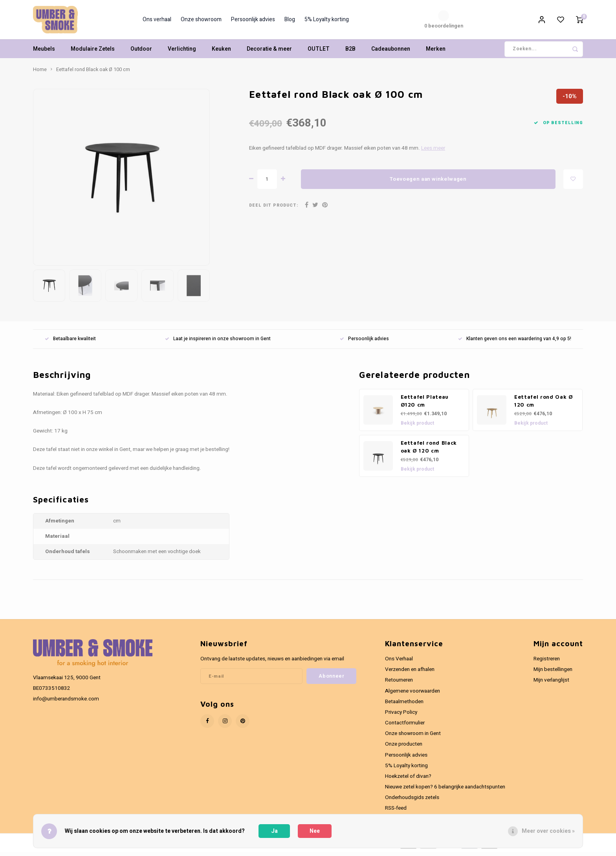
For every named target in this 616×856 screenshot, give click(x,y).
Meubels (44, 53)
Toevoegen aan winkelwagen (428, 183)
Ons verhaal (157, 22)
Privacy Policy (401, 716)
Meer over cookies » (548, 831)
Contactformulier (405, 727)
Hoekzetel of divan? (408, 780)
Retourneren (399, 684)
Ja (274, 831)
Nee (315, 831)
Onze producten (404, 748)
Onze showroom (201, 22)
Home (40, 73)
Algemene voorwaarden (412, 695)
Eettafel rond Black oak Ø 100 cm (93, 73)
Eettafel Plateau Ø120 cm (425, 405)
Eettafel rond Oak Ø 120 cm (544, 405)
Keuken (221, 53)
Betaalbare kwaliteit (70, 343)
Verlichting (182, 53)
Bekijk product (417, 427)
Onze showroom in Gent (413, 737)
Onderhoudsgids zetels (412, 801)
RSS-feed (396, 812)
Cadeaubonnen (391, 53)
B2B (350, 53)
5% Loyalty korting (327, 22)
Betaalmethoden (404, 706)
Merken (436, 53)
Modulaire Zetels (93, 53)
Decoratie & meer (269, 53)
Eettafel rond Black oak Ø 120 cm (429, 451)
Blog (290, 22)
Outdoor (141, 53)
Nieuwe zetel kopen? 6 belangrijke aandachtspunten (445, 791)
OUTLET (319, 53)
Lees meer (433, 152)
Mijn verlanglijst (551, 684)
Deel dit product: (274, 209)
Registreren (547, 663)
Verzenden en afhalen (410, 673)
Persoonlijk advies (253, 22)
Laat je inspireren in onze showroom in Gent (218, 343)
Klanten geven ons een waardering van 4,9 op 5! (515, 343)
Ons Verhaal (399, 663)
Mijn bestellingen (553, 673)
